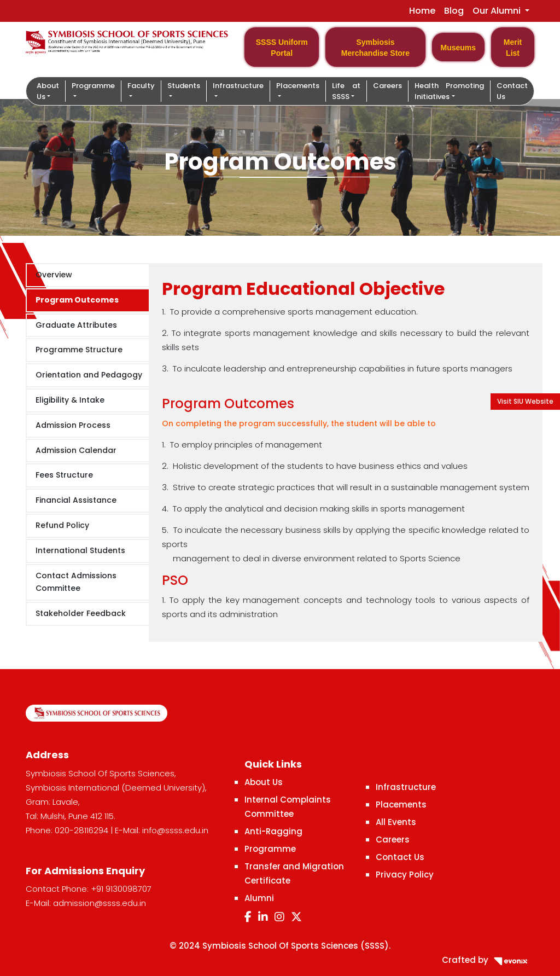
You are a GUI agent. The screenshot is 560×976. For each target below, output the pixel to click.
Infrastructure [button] (238, 86)
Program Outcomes (77, 300)
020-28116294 (81, 830)
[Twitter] (296, 917)
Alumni (259, 898)
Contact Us (512, 91)
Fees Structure (64, 475)
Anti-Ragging (273, 831)
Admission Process (73, 425)
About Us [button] (48, 91)
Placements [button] (298, 86)
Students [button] (184, 86)
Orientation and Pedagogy (89, 375)
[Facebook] (248, 917)
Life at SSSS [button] (346, 91)
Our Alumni (498, 11)
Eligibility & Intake (70, 400)
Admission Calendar (76, 450)
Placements (401, 804)
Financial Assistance (76, 500)
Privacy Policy (405, 875)
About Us (264, 782)
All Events (396, 822)
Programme (270, 849)
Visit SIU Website (525, 401)
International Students (80, 550)
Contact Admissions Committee (76, 582)
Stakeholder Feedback (81, 613)
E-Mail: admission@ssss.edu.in (86, 903)
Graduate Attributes (76, 325)
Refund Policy (62, 525)
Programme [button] (93, 86)
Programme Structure (79, 350)
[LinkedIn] (263, 917)
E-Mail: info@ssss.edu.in (162, 830)
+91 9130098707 (121, 889)
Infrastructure (406, 787)
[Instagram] (279, 917)
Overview (54, 275)
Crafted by (488, 960)
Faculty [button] (141, 86)
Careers (387, 86)
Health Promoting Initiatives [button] (449, 91)
